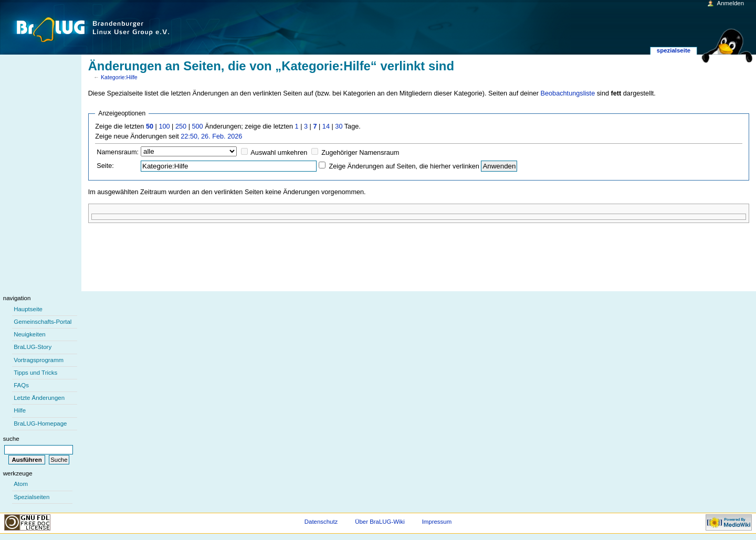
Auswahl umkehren (279, 153)
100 (164, 126)
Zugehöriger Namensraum (360, 153)
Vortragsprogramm (39, 360)
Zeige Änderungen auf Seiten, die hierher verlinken (404, 166)
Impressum (437, 522)
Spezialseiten (31, 497)
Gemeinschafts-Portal (43, 322)
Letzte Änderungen (39, 398)
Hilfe (20, 410)
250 (181, 126)
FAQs (21, 385)
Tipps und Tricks (35, 373)
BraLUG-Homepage (40, 423)
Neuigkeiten (30, 334)
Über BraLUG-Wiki (380, 522)
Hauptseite (28, 309)
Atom (21, 484)
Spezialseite (674, 50)
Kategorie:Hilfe (119, 77)
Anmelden (731, 3)
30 (339, 126)
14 (326, 126)
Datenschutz (321, 522)
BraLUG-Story (33, 347)
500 (197, 126)
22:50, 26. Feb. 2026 (211, 136)
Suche (11, 439)
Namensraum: (118, 152)
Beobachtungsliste (568, 93)
